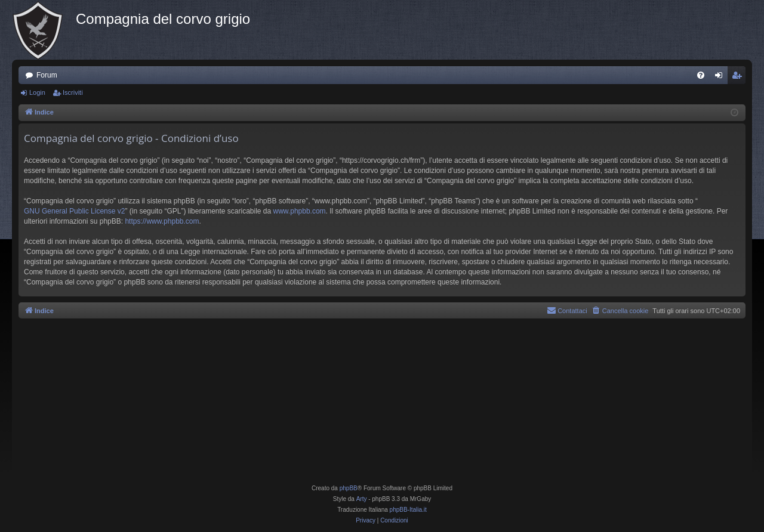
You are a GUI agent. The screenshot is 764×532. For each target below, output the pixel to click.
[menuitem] (701, 75)
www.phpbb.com (300, 211)
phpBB (349, 488)
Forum (47, 75)
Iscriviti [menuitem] (739, 78)
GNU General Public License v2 (74, 211)
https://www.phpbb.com (162, 221)
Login (37, 92)
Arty (362, 499)
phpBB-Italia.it (408, 510)
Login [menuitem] (721, 78)
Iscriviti (73, 92)
